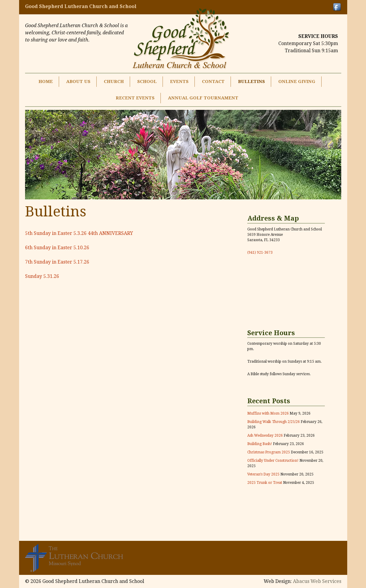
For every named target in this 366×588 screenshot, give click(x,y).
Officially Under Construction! (273, 461)
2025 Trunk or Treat (265, 483)
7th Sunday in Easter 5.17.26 (57, 262)
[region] (183, 155)
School (147, 81)
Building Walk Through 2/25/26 (274, 422)
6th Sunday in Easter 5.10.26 (57, 248)
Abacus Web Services (317, 581)
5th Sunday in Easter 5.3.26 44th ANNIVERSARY (79, 233)
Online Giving (297, 81)
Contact (213, 81)
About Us (78, 81)
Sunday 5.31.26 (42, 276)
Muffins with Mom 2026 (268, 413)
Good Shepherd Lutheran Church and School (81, 6)
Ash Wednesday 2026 (265, 435)
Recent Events (135, 98)
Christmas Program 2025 (269, 452)
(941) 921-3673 (260, 253)
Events (179, 81)
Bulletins (251, 81)
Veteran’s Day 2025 (263, 474)
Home (46, 81)
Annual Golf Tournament (203, 98)
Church (114, 81)
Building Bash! (260, 444)
